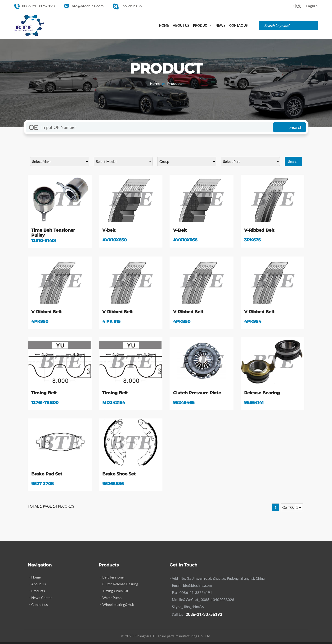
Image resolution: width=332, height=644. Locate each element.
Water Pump (112, 600)
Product (201, 25)
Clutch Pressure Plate (197, 394)
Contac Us (238, 25)
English (312, 6)
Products (38, 593)
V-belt (109, 230)
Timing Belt (44, 394)
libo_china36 (131, 6)
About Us (181, 25)
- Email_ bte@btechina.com (191, 587)
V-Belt (180, 230)
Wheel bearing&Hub (118, 606)
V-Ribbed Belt (259, 230)
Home (164, 25)
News (220, 25)
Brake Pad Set (47, 475)
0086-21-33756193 (38, 6)
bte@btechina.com (88, 6)
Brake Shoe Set (119, 475)
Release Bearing (262, 394)
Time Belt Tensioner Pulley (53, 233)
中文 (297, 6)
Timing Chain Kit (115, 593)
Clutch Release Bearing (120, 586)
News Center (41, 600)
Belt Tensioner (114, 579)
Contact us (40, 606)
